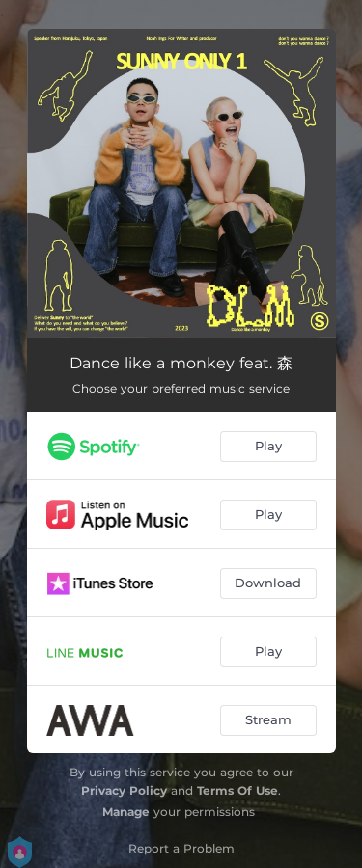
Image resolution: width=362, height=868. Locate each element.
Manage (126, 812)
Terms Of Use (237, 790)
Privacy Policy (124, 790)
